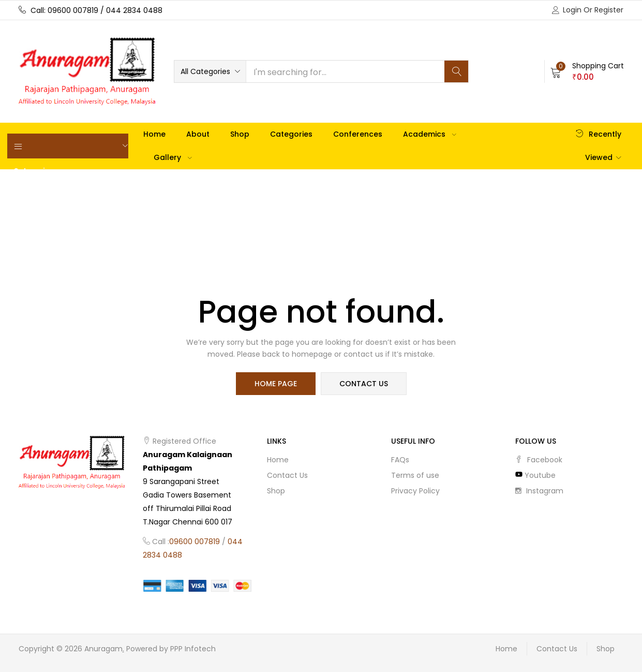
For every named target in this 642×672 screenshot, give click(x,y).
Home (154, 134)
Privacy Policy (415, 491)
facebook (539, 460)
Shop (240, 134)
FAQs (400, 460)
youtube (535, 475)
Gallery (173, 157)
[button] (210, 71)
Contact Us (287, 475)
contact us (364, 384)
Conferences (358, 134)
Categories (291, 134)
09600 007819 (195, 542)
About (198, 134)
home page (276, 384)
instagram (539, 491)
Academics (430, 134)
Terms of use (415, 475)
